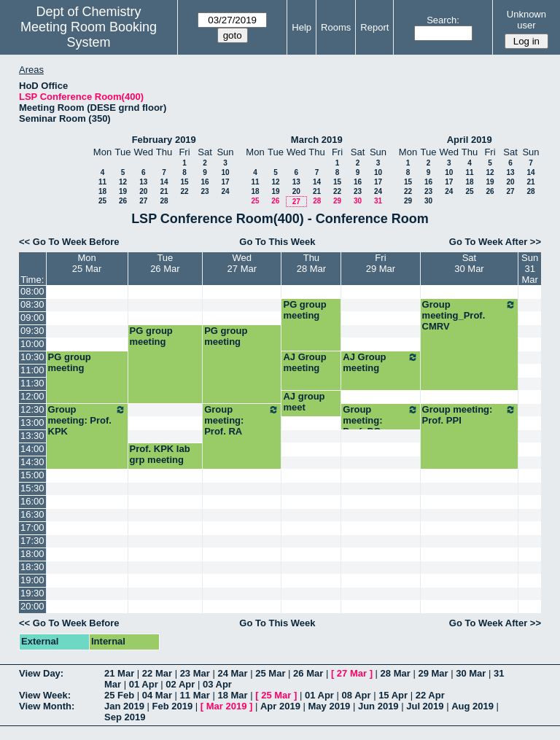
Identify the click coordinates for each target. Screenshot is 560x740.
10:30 (32, 357)
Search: (443, 20)
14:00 (32, 449)
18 (102, 191)
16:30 (32, 514)
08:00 (32, 291)
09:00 (32, 318)
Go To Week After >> (495, 242)
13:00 (32, 422)
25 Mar (270, 673)
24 (225, 191)
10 (225, 172)
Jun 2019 (378, 706)
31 (378, 201)
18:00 (32, 554)
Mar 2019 (227, 706)
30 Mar (471, 673)
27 (143, 201)
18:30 (32, 567)
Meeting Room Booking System (89, 35)
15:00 (32, 475)
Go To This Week (277, 242)
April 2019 (470, 140)
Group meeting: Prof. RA (242, 420)
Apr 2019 (280, 706)
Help (302, 27)
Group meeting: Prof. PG (380, 420)
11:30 (32, 383)
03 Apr (217, 684)
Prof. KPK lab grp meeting (160, 454)
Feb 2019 (173, 706)
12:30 (32, 409)
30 (358, 201)
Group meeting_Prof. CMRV (470, 315)
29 (337, 201)
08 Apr (357, 695)
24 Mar (232, 673)
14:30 (32, 462)
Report (374, 27)
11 (102, 182)
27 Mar (352, 673)
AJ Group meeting (304, 362)
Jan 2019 (124, 706)
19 (123, 191)
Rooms (336, 27)
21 (164, 191)
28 (164, 201)
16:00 (32, 501)
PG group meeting (304, 310)
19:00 (32, 580)
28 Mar (396, 673)
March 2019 (317, 140)
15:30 (32, 488)
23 (205, 191)
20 (143, 191)
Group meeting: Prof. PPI (470, 415)
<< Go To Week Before (69, 242)
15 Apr (393, 695)
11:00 (32, 370)
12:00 (32, 396)
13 (143, 182)
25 (102, 201)
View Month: (47, 706)
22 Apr (430, 695)
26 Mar (308, 673)
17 (225, 182)
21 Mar (119, 673)
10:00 (32, 344)
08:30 (32, 304)
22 (184, 191)
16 (205, 182)
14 (164, 182)
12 (123, 182)
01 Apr (144, 684)
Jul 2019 (425, 706)
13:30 (32, 436)
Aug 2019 (472, 706)
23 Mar (195, 673)
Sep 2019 (125, 717)
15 (184, 182)
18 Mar (232, 695)
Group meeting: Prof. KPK (87, 420)
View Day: (41, 673)
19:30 (32, 593)
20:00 (32, 606)
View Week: (45, 695)
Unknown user (526, 20)
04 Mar (157, 695)
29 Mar (433, 673)
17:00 (32, 527)
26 (123, 201)
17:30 (32, 541)
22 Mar (157, 673)
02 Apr (180, 684)
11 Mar (195, 695)
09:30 (32, 331)
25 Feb (119, 695)
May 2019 (330, 706)
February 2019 (164, 140)
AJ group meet (304, 402)
